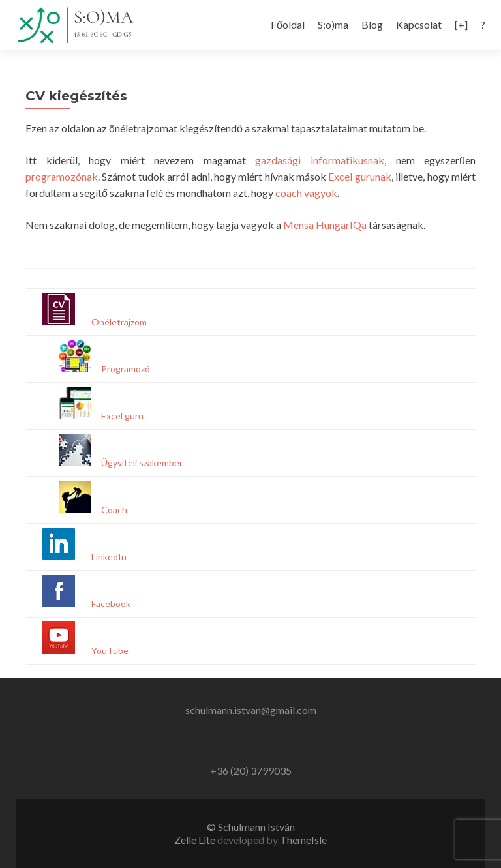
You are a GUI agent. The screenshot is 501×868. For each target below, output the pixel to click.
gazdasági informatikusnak (320, 160)
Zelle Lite (196, 840)
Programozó (126, 369)
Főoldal (288, 24)
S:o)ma (333, 24)
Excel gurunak (359, 176)
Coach (114, 510)
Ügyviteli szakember (142, 463)
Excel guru (122, 416)
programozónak (62, 176)
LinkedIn (109, 557)
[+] (461, 24)
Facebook (111, 604)
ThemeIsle (303, 840)
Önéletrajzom (119, 322)
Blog (372, 24)
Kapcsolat (419, 24)
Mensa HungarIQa (325, 225)
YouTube (110, 651)
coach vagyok (306, 193)
